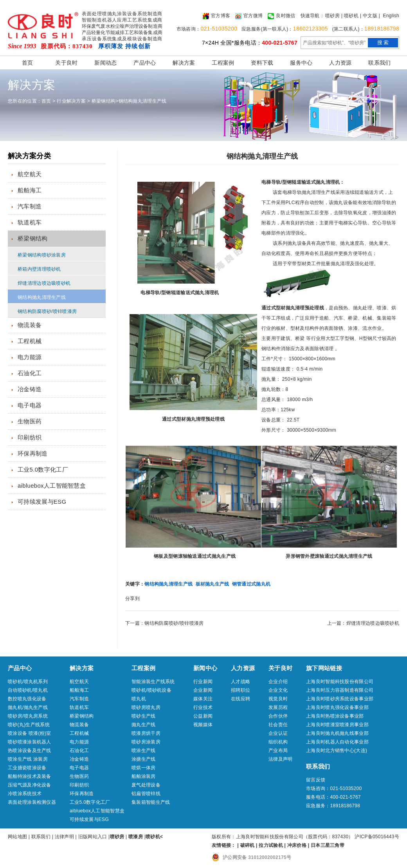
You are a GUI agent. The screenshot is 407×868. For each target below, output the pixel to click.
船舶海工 (30, 190)
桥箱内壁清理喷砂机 (39, 269)
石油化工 (30, 373)
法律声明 (64, 837)
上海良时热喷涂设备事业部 (335, 716)
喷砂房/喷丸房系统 (28, 716)
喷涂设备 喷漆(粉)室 (30, 733)
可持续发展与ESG (42, 502)
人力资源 (340, 63)
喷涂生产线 (144, 750)
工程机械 (30, 341)
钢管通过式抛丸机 (251, 584)
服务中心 (301, 63)
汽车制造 (30, 206)
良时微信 (281, 16)
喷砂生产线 (144, 716)
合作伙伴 (278, 716)
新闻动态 (105, 63)
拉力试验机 (271, 845)
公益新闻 (203, 716)
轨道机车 (30, 222)
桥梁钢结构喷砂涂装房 (42, 255)
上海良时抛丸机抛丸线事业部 (337, 733)
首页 (28, 63)
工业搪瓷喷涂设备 (27, 768)
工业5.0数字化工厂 (43, 469)
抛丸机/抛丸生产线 (28, 707)
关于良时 (66, 63)
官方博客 (216, 16)
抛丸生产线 (144, 725)
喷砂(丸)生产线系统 (29, 725)
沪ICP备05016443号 (377, 837)
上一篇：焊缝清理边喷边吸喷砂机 (363, 623)
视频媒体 (203, 725)
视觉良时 (278, 699)
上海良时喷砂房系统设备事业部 (340, 699)
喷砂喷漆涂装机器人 (30, 742)
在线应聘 (240, 699)
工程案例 (223, 63)
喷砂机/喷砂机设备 (151, 690)
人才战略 (240, 682)
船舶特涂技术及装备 (30, 776)
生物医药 (30, 421)
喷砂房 (332, 16)
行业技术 (203, 707)
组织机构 (278, 742)
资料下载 (262, 63)
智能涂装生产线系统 (153, 682)
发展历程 (278, 707)
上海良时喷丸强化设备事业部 (337, 707)
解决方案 (184, 63)
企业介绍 (278, 682)
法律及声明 (281, 759)
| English (389, 16)
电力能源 (30, 357)
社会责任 (278, 725)
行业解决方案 (71, 101)
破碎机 (248, 845)
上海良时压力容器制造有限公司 (340, 690)
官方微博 (249, 16)
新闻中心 (205, 668)
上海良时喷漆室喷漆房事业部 (337, 725)
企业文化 (278, 690)
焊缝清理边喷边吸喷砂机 (44, 283)
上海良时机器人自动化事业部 (337, 742)
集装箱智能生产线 (151, 802)
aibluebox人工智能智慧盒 (52, 486)
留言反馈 (316, 780)
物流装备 (30, 325)
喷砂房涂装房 (146, 742)
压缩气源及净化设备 (30, 785)
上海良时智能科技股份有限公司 (340, 682)
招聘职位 (240, 690)
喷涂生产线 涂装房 (28, 759)
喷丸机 (139, 699)
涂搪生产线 (144, 759)
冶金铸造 (30, 389)
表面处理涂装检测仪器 (32, 802)
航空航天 (30, 174)
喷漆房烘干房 (146, 733)
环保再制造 (33, 453)
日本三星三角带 (328, 845)
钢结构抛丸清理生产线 (143, 101)
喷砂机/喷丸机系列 (28, 682)
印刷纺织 (30, 437)
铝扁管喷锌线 (146, 794)
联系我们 (379, 63)
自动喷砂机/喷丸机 (28, 690)
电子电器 (30, 405)
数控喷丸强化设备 (27, 699)
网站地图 (17, 837)
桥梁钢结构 (104, 101)
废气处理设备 (146, 785)
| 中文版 (369, 16)
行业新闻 (203, 682)
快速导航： (313, 16)
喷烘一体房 (144, 768)
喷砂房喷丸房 (146, 707)
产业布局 (278, 750)
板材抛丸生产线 (213, 584)
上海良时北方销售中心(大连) (337, 750)
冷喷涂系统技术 (25, 794)
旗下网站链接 (324, 668)
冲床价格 (297, 845)
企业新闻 (203, 690)
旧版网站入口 (93, 837)
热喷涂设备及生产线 (30, 750)
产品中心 (145, 63)
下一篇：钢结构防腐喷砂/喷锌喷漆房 (164, 623)
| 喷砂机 (350, 16)
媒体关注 (203, 699)
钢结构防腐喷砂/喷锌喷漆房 (47, 311)
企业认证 (278, 733)
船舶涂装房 (144, 776)
